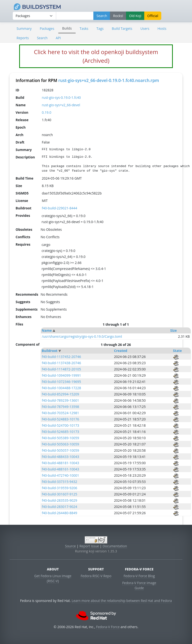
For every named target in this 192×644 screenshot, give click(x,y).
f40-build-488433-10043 (60, 457)
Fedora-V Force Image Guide (139, 585)
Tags (100, 28)
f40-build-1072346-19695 (61, 382)
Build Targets (122, 28)
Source (70, 546)
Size (173, 330)
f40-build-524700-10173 (60, 425)
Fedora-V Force (108, 627)
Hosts (162, 28)
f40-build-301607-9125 (59, 494)
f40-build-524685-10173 (60, 432)
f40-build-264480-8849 (59, 513)
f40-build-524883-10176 (60, 419)
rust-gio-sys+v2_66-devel (61, 105)
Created (121, 351)
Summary (24, 28)
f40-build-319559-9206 (59, 488)
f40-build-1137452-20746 (61, 357)
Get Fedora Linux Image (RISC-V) (53, 578)
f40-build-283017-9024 (59, 507)
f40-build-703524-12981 (60, 413)
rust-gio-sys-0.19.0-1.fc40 (61, 97)
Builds (67, 28)
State (177, 351)
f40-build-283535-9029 (59, 500)
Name (47, 330)
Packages (47, 28)
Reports (23, 38)
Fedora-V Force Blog (139, 576)
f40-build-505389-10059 (60, 438)
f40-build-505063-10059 (60, 444)
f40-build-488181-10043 (60, 463)
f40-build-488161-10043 (60, 469)
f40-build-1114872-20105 (61, 369)
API (58, 38)
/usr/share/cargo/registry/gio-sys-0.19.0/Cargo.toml (82, 336)
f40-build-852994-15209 (60, 394)
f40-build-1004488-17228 (61, 388)
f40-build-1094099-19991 (61, 375)
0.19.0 (46, 112)
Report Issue (89, 546)
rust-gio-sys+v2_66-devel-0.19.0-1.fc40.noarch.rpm (109, 80)
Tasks (84, 28)
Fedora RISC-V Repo (96, 576)
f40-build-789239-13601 (60, 400)
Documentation (115, 546)
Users (145, 28)
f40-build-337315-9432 (59, 482)
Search (42, 38)
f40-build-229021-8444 (59, 208)
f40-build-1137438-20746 (61, 363)
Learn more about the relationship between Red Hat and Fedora (122, 601)
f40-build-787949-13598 (60, 407)
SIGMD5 (22, 193)
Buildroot (50, 351)
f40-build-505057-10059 (60, 450)
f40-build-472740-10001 (60, 475)
